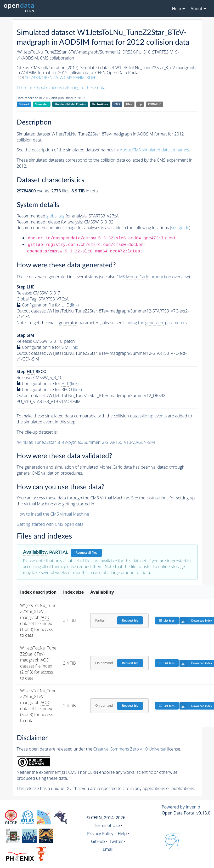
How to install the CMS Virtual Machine (53, 514)
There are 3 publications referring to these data (61, 87)
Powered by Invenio (181, 807)
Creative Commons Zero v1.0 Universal (130, 749)
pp (140, 104)
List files (167, 620)
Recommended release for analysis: (50, 222)
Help (122, 834)
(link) (74, 305)
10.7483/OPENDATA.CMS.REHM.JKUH (60, 78)
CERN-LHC (155, 104)
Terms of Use (107, 825)
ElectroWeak (100, 104)
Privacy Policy (100, 834)
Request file (130, 621)
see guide (180, 228)
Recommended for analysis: (52, 216)
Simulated (42, 104)
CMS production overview (153, 277)
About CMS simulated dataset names (154, 150)
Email (108, 849)
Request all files (86, 553)
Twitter (116, 841)
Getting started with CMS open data (50, 524)
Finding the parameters (155, 323)
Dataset (24, 104)
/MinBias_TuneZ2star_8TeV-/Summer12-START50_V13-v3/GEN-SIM (86, 442)
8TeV (129, 104)
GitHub (98, 841)
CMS (117, 104)
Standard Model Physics (70, 104)
